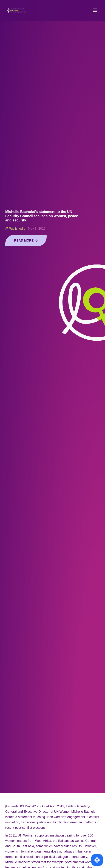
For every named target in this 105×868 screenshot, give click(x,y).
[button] (95, 11)
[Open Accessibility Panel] (97, 860)
